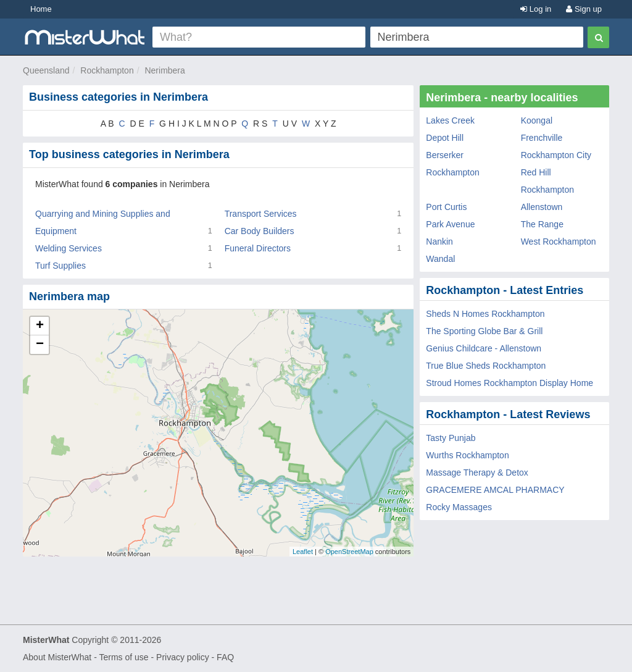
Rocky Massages (459, 507)
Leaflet (303, 552)
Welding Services (69, 248)
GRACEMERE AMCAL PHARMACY (495, 490)
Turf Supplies (60, 266)
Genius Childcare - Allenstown (484, 348)
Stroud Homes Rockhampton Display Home (509, 383)
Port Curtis (446, 207)
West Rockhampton (559, 241)
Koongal (537, 120)
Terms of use (123, 657)
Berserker (445, 155)
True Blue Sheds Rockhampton (486, 366)
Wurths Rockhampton (467, 455)
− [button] (40, 345)
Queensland (46, 70)
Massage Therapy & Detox (477, 472)
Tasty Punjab (451, 438)
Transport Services (261, 214)
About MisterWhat (57, 657)
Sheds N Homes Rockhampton (485, 314)
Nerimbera (164, 70)
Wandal (440, 259)
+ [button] (40, 326)
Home (41, 9)
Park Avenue (450, 224)
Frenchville (542, 138)
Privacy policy (183, 657)
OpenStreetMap (349, 552)
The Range (542, 224)
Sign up (584, 9)
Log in (536, 9)
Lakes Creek (450, 120)
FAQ (225, 657)
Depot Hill (445, 138)
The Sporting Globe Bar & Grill (484, 331)
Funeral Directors (258, 248)
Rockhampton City (556, 155)
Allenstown (542, 207)
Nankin (439, 241)
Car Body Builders (260, 231)
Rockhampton (107, 70)
